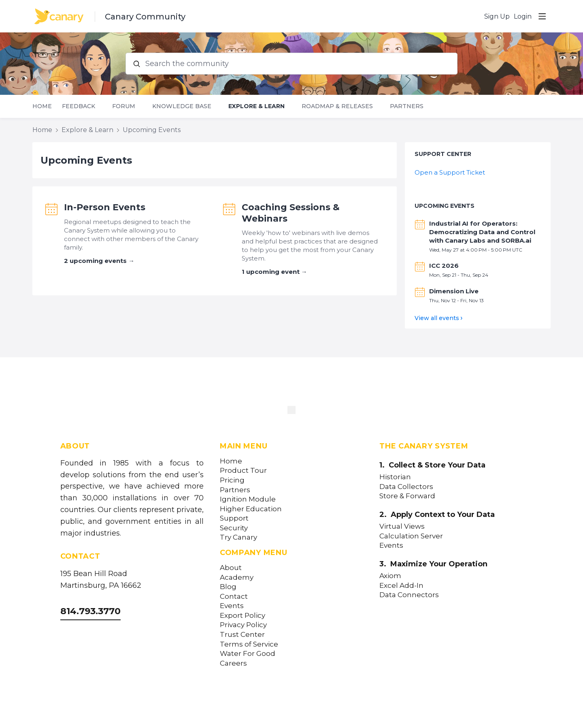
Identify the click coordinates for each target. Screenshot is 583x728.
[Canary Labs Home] (291, 412)
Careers (233, 663)
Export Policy (243, 616)
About (231, 568)
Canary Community (145, 17)
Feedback (79, 106)
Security (234, 528)
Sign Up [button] (497, 16)
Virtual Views (402, 526)
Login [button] (523, 16)
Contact (234, 597)
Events (232, 606)
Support (234, 518)
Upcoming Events (152, 130)
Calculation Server (411, 536)
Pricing (232, 480)
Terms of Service (249, 644)
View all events (437, 318)
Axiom (390, 576)
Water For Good (248, 654)
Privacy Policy (243, 625)
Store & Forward (407, 496)
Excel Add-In (401, 586)
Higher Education (251, 509)
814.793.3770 (90, 611)
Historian (395, 477)
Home (42, 106)
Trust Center (242, 635)
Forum (124, 106)
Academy (237, 577)
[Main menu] (542, 16)
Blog (228, 587)
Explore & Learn (256, 106)
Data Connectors (409, 595)
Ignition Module (248, 499)
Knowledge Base (182, 106)
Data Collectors (406, 487)
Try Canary (238, 537)
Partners (407, 106)
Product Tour (243, 471)
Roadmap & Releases (337, 106)
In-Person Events (105, 207)
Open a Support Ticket (450, 172)
